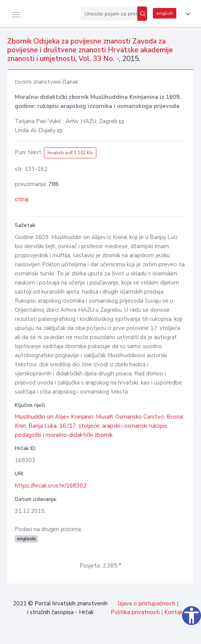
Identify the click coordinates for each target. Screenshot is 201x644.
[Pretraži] (142, 14)
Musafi (104, 417)
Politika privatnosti (135, 612)
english (165, 13)
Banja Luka (42, 426)
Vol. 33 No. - (99, 59)
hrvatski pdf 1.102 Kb (70, 153)
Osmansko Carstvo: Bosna (149, 417)
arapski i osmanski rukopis (135, 426)
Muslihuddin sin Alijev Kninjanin (54, 417)
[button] (187, 14)
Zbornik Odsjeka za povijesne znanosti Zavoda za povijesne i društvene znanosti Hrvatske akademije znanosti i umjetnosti (90, 50)
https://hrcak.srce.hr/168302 (51, 486)
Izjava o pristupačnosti (146, 603)
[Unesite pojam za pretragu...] (109, 14)
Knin (20, 426)
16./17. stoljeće (79, 426)
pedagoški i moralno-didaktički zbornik (64, 435)
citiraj (22, 199)
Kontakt (175, 612)
